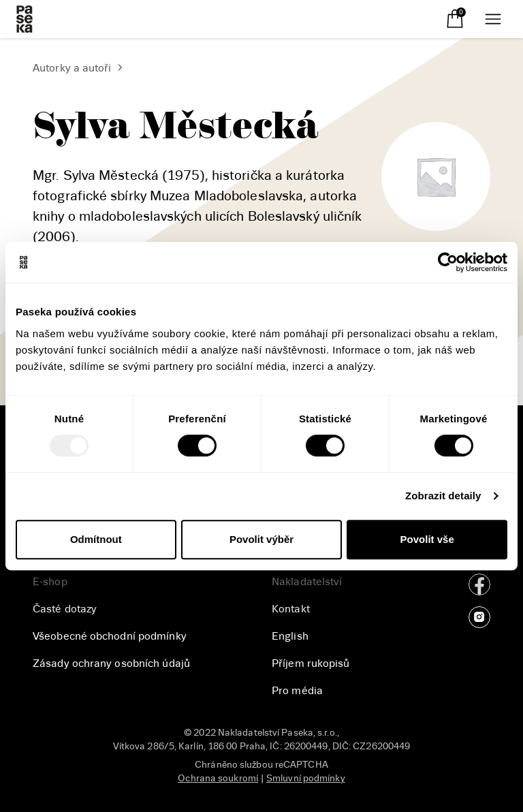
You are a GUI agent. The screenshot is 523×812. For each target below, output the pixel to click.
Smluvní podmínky (306, 778)
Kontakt (291, 609)
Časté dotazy (65, 609)
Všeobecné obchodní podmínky (110, 636)
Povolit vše (427, 539)
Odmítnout (96, 539)
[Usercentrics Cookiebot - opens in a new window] (448, 262)
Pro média (297, 691)
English (290, 636)
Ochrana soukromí (218, 778)
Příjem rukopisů (311, 663)
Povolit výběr (261, 539)
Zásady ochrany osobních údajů (111, 663)
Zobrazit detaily (443, 496)
